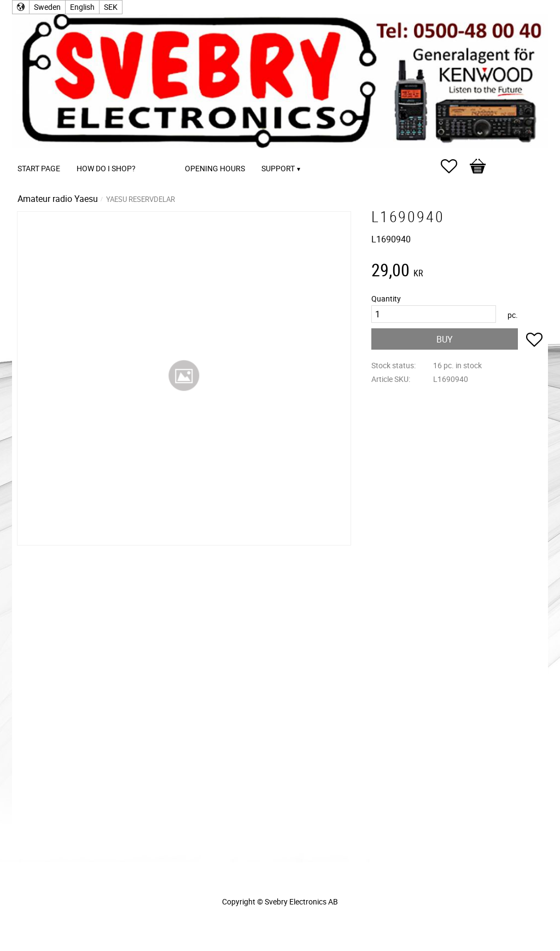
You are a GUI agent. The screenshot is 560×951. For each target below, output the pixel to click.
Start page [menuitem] (39, 168)
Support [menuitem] (278, 168)
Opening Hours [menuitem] (215, 168)
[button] (454, 166)
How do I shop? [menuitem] (106, 168)
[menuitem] (155, 153)
